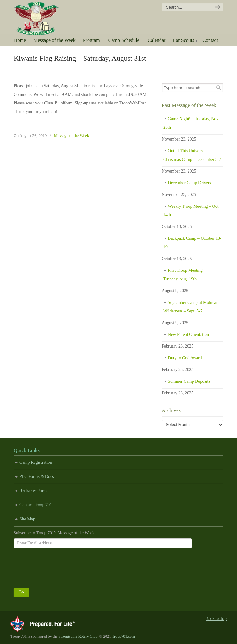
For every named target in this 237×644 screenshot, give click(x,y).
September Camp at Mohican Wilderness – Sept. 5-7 (191, 307)
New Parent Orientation (188, 334)
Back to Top (216, 619)
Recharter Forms (34, 491)
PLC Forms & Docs (37, 477)
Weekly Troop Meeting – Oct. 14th (191, 211)
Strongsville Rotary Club (78, 636)
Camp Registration (36, 462)
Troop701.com (123, 636)
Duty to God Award (185, 358)
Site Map (27, 519)
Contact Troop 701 (36, 505)
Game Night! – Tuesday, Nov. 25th (191, 123)
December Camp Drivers (189, 183)
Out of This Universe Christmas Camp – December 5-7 (192, 155)
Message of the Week (72, 135)
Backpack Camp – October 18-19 (192, 243)
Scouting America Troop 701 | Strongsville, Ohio (41, 18)
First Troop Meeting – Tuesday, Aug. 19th (185, 275)
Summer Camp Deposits (189, 381)
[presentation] (60, 566)
